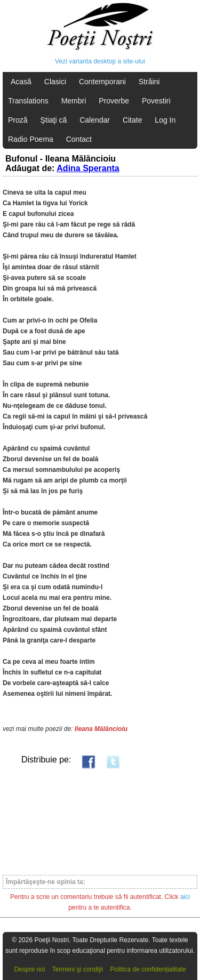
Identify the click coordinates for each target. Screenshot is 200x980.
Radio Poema (31, 139)
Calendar (95, 120)
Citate (133, 120)
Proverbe (114, 101)
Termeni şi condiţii (78, 969)
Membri (74, 101)
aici (185, 897)
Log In (165, 120)
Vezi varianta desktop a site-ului (100, 61)
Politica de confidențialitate (148, 969)
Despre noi (29, 969)
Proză (18, 120)
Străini (149, 82)
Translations (28, 101)
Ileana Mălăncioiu (101, 729)
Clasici (55, 82)
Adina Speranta (88, 168)
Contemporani (102, 82)
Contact (79, 139)
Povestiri (156, 101)
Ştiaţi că (53, 120)
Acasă (21, 82)
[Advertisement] (100, 821)
